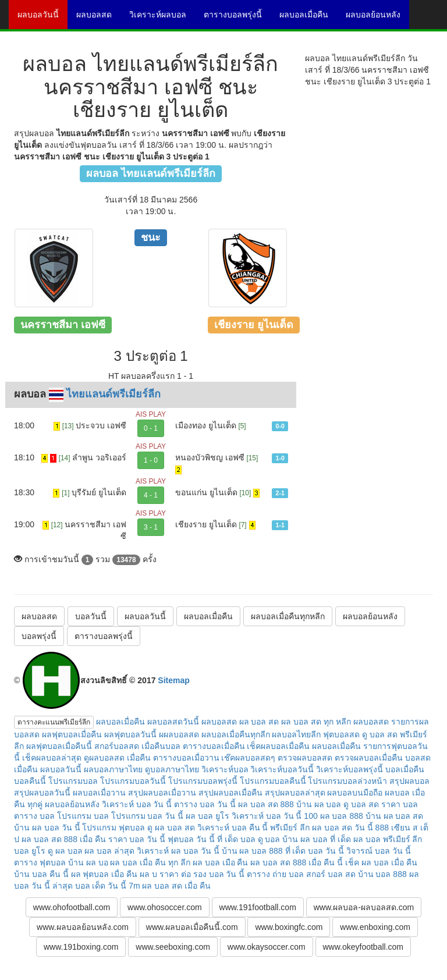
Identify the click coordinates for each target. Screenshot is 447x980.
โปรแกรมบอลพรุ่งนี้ (203, 781)
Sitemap (173, 680)
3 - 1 (151, 527)
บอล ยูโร (30, 851)
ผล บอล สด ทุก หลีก (316, 722)
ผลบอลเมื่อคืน (308, 19)
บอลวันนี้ (91, 616)
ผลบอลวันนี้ (42, 19)
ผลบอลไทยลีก (296, 734)
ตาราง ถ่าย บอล (275, 874)
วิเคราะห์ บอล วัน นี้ (137, 804)
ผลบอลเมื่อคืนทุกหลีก (288, 616)
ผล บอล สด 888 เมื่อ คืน (64, 839)
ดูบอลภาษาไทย (172, 769)
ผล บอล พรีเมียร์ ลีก (388, 839)
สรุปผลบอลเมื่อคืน (230, 793)
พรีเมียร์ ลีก (290, 828)
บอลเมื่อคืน (405, 769)
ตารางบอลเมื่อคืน (214, 746)
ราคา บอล (400, 804)
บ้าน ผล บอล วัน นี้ (47, 828)
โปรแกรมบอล (73, 781)
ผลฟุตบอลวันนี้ (130, 734)
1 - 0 (151, 460)
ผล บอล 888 (342, 816)
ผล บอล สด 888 (266, 804)
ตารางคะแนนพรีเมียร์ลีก (54, 722)
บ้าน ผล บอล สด (395, 816)
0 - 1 (151, 428)
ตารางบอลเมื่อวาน (186, 758)
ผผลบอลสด (179, 734)
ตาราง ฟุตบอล (40, 862)
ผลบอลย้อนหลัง (377, 19)
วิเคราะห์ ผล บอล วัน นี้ (178, 851)
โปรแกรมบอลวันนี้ (133, 781)
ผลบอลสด (98, 19)
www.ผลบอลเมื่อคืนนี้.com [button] (192, 927)
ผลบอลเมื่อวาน (99, 793)
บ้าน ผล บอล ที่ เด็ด (317, 839)
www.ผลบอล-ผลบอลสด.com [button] (364, 907)
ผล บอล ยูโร (207, 816)
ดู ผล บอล (65, 851)
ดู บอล (269, 839)
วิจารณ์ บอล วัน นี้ (379, 851)
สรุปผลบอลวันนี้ (42, 793)
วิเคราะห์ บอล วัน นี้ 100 (275, 816)
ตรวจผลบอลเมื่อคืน (369, 758)
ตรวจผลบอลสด (305, 758)
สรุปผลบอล (409, 781)
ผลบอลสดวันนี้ (173, 722)
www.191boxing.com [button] (81, 947)
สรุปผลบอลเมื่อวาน (162, 793)
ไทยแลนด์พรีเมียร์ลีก (113, 394)
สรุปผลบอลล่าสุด (295, 793)
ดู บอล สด (361, 804)
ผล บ (148, 874)
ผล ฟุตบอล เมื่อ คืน (104, 874)
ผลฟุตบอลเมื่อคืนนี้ (59, 746)
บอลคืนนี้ (30, 781)
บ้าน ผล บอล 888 (252, 851)
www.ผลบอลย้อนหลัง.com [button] (83, 927)
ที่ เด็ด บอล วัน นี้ (315, 851)
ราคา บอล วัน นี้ (137, 839)
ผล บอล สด (259, 722)
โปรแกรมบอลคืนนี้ (273, 781)
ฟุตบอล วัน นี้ (191, 839)
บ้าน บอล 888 (382, 874)
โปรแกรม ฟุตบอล (113, 828)
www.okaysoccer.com (267, 947)
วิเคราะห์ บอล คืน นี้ (233, 828)
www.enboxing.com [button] (375, 927)
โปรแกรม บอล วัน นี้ (148, 816)
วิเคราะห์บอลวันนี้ (282, 769)
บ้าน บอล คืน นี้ (41, 874)
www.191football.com (258, 907)
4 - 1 (151, 495)
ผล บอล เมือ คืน (221, 862)
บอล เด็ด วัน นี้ (101, 886)
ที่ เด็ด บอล (236, 839)
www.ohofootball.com (72, 907)
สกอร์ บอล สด (331, 874)
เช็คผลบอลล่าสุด (52, 758)
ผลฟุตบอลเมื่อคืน (72, 734)
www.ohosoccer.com (165, 907)
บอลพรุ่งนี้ (39, 636)
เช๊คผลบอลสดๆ (248, 758)
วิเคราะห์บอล (225, 769)
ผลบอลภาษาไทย (113, 769)
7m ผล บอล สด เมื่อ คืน (170, 886)
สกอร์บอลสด (117, 746)
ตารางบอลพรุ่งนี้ (237, 19)
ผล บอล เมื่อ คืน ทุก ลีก (150, 862)
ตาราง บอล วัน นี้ (205, 804)
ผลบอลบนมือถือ (355, 793)
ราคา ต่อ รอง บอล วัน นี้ (202, 874)
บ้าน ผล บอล (319, 804)
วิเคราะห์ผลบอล (162, 19)
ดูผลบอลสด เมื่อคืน (117, 758)
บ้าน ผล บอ (88, 862)
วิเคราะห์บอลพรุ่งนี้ (350, 769)
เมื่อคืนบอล (161, 746)
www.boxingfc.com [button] (289, 927)
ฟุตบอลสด (341, 734)
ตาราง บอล (34, 816)
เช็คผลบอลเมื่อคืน (278, 746)
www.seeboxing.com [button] (173, 947)
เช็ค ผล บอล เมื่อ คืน (381, 862)
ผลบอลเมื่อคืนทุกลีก (236, 734)
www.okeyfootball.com (363, 947)
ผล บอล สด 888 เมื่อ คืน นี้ (297, 862)
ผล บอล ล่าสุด (109, 851)
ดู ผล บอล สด (171, 828)
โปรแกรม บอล (83, 816)
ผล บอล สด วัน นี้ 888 (350, 828)
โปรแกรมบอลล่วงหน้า (347, 781)
